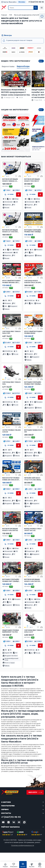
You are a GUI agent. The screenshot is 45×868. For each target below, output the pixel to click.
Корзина (32, 865)
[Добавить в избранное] (16, 176)
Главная (5, 865)
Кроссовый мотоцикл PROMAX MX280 (33, 332)
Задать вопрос (33, 792)
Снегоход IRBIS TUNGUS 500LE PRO (11, 332)
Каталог (23, 866)
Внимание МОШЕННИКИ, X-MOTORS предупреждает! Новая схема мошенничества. (16, 92)
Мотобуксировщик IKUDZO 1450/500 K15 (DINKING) (32, 580)
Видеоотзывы (8, 66)
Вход (40, 865)
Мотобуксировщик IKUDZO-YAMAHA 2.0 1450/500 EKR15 (10, 180)
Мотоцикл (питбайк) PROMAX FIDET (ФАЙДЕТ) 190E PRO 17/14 (11, 580)
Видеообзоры (23, 66)
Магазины (22, 2)
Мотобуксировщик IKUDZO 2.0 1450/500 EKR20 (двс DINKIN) (10, 231)
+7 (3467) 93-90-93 (36, 2)
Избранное (14, 865)
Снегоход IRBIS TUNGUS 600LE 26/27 (33, 631)
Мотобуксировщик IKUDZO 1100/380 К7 (32, 180)
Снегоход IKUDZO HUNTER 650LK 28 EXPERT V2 (33, 282)
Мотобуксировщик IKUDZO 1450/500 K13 (10, 530)
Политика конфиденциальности (23, 845)
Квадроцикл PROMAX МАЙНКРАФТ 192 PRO (11, 631)
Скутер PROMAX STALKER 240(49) (11, 431)
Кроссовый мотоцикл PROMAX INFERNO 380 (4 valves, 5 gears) (11, 282)
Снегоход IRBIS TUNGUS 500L (11, 383)
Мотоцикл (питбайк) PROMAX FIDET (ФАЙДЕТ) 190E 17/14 (33, 383)
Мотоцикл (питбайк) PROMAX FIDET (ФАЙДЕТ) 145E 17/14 (33, 231)
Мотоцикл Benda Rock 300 (33, 431)
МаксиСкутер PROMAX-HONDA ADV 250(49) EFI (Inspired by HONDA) (11, 479)
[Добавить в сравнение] (20, 176)
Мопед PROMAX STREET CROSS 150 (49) (33, 530)
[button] (7, 190)
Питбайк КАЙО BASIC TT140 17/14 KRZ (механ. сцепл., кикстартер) (33, 479)
